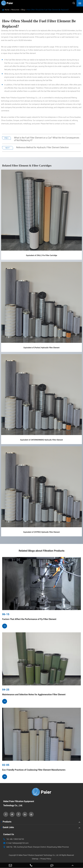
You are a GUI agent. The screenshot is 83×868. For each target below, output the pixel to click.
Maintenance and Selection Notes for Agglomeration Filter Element (34, 694)
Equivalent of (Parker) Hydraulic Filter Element (42, 348)
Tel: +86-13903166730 (14, 839)
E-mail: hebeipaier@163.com (16, 843)
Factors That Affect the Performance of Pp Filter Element (29, 619)
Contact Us (9, 834)
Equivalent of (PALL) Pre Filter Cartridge (42, 255)
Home (7, 10)
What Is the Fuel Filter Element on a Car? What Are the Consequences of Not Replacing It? (47, 139)
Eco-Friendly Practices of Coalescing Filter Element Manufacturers (34, 770)
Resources (15, 10)
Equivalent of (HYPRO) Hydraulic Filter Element (42, 532)
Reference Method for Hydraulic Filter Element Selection (42, 147)
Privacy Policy (46, 859)
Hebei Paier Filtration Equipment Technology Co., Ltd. (39, 855)
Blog (23, 10)
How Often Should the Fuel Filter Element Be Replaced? (48, 10)
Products (7, 822)
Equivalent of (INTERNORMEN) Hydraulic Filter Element (42, 440)
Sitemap (35, 859)
